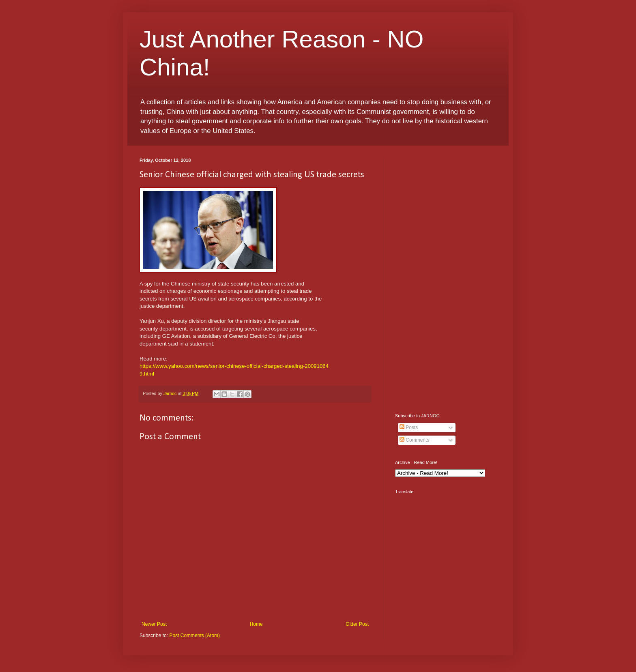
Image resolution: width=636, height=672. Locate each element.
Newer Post (154, 624)
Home (256, 624)
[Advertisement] (446, 279)
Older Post (357, 624)
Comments (414, 440)
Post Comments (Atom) (194, 636)
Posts (409, 427)
